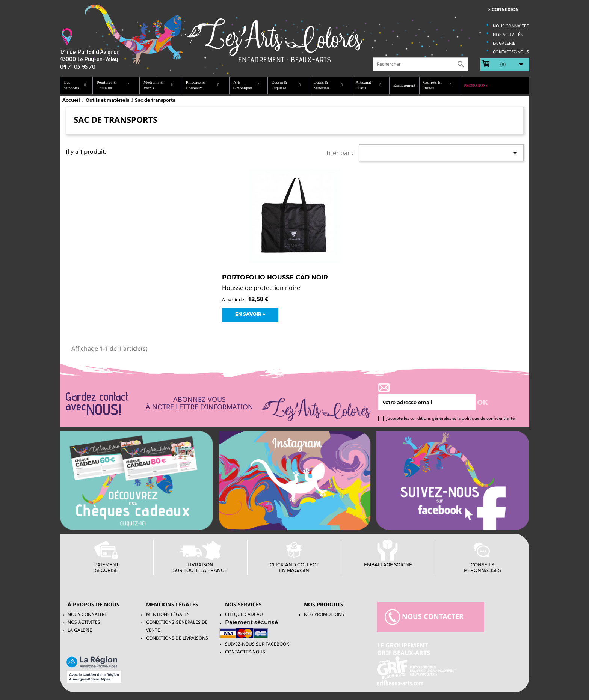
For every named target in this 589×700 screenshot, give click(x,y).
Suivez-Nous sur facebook (257, 644)
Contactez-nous (511, 52)
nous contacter (424, 617)
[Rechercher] (421, 64)
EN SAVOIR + (250, 314)
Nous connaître (511, 26)
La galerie (504, 43)
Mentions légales (168, 614)
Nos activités (508, 34)
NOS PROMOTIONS (324, 614)
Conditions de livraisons (177, 638)
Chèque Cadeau (244, 614)
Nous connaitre (87, 614)
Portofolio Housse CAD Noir (275, 277)
